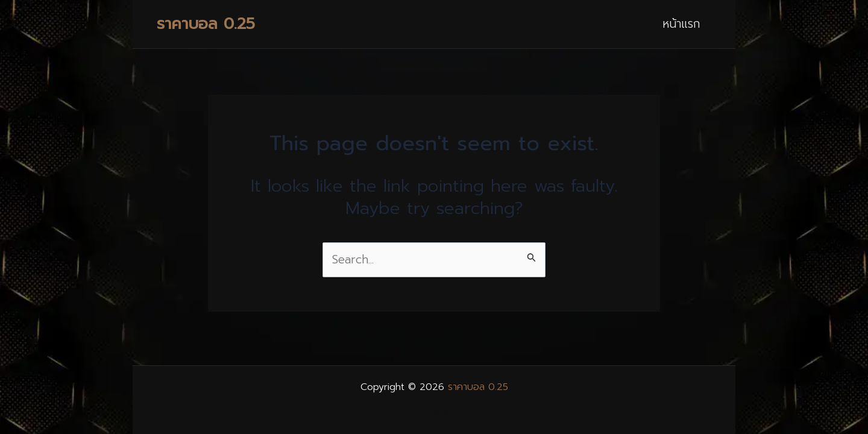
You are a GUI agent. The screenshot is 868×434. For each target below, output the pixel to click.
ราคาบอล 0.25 (206, 24)
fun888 (434, 413)
